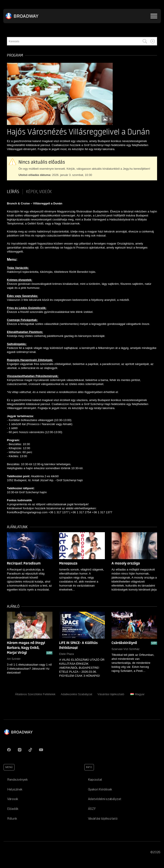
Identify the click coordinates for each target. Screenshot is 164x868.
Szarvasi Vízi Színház (126, 649)
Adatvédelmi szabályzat (105, 799)
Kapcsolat (95, 780)
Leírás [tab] (13, 192)
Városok (13, 799)
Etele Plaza (66, 654)
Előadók (13, 809)
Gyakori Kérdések (100, 789)
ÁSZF (92, 809)
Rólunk (12, 819)
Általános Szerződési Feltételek (35, 694)
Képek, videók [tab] (39, 192)
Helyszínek (15, 789)
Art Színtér (14, 659)
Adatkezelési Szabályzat (76, 694)
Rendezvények (18, 780)
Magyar (137, 694)
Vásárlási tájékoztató (111, 694)
